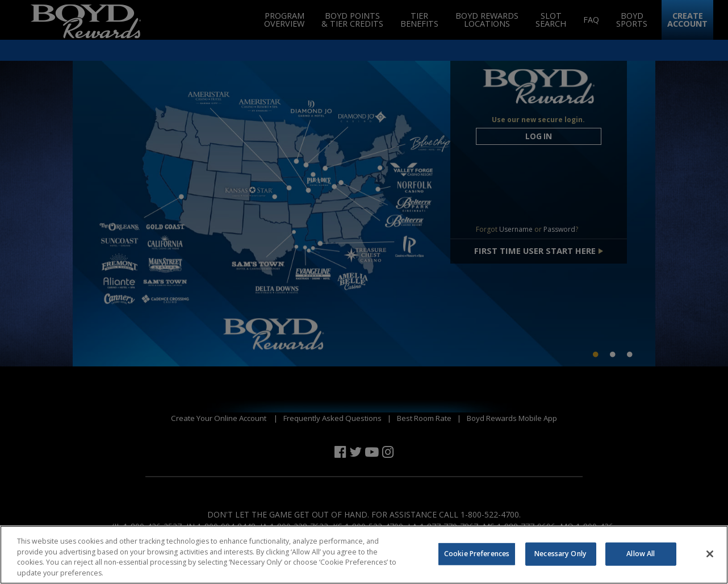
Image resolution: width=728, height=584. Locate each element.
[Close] (710, 560)
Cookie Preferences (477, 560)
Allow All (641, 560)
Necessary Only (560, 560)
